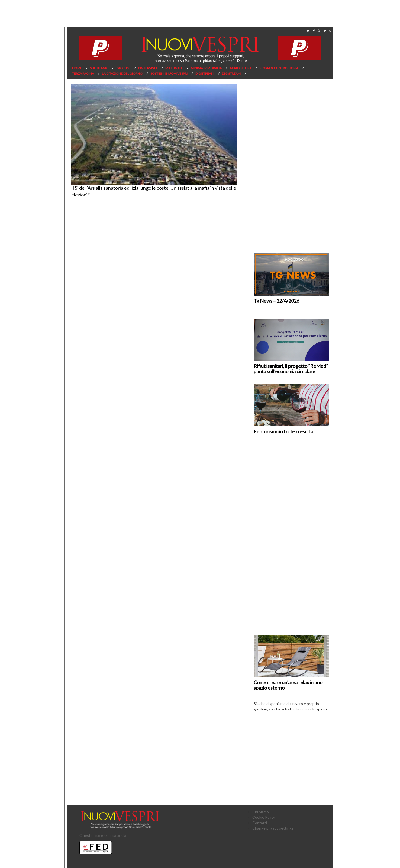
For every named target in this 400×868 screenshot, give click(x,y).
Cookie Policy (264, 817)
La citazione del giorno (122, 73)
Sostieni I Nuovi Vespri (169, 73)
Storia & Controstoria (279, 68)
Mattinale (174, 68)
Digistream (205, 73)
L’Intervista (148, 68)
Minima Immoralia (206, 68)
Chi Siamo (261, 812)
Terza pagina (83, 73)
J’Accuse (123, 68)
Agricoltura (241, 68)
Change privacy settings (273, 828)
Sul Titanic (99, 68)
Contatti (260, 823)
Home (77, 68)
